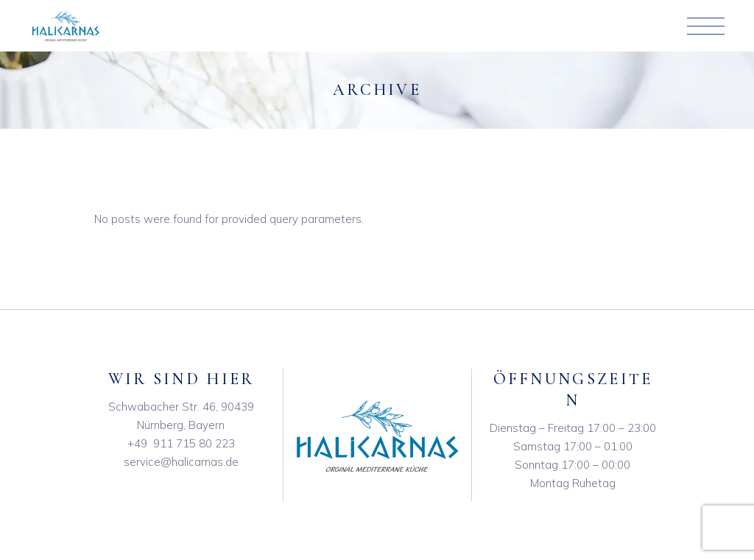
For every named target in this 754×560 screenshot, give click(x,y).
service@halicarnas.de (181, 462)
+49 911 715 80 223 (181, 443)
